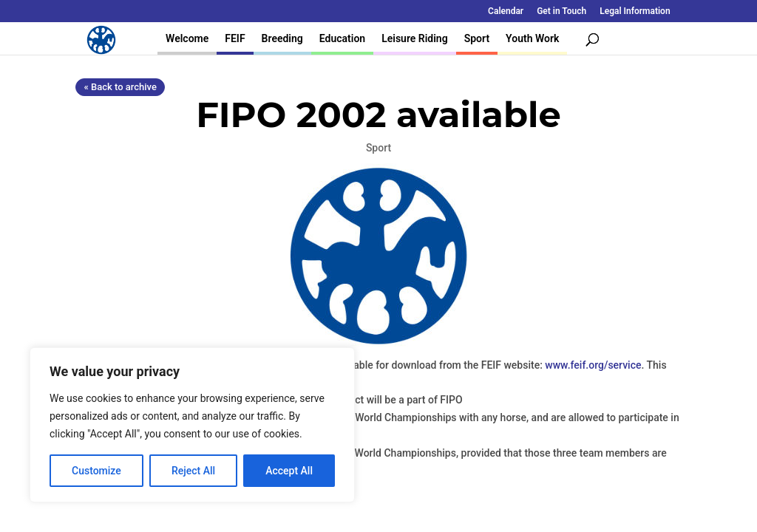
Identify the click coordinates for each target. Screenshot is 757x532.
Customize (96, 471)
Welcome (187, 38)
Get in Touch (561, 11)
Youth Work (532, 38)
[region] (192, 425)
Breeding (282, 38)
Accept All (289, 471)
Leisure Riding (415, 38)
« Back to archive (120, 87)
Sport (477, 38)
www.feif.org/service (593, 365)
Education (342, 38)
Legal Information (635, 11)
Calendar (506, 11)
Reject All (193, 471)
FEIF (235, 38)
